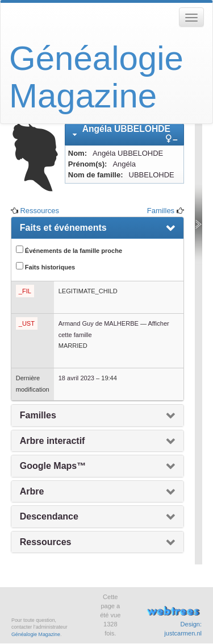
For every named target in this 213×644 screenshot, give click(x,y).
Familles (161, 211)
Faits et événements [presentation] (63, 228)
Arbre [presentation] (32, 491)
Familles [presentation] (38, 415)
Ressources (39, 211)
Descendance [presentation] (49, 516)
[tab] (124, 134)
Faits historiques (45, 266)
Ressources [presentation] (46, 542)
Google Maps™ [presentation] (53, 466)
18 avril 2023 (76, 378)
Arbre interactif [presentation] (53, 441)
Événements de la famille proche (69, 250)
